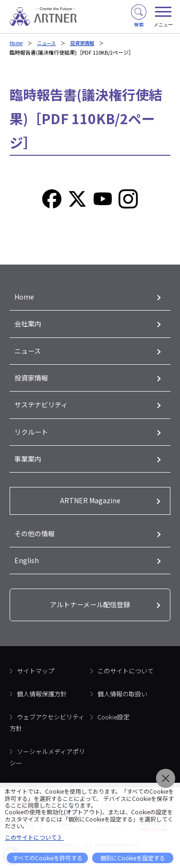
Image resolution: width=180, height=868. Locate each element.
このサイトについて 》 (34, 837)
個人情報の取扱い (122, 702)
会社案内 (29, 325)
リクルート (32, 436)
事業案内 (29, 464)
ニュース (49, 43)
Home (17, 43)
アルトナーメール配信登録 (90, 613)
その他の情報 (36, 540)
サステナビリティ (43, 409)
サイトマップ (36, 679)
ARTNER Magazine (90, 507)
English (27, 568)
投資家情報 (87, 43)
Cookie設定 (114, 726)
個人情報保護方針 (42, 702)
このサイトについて (126, 679)
